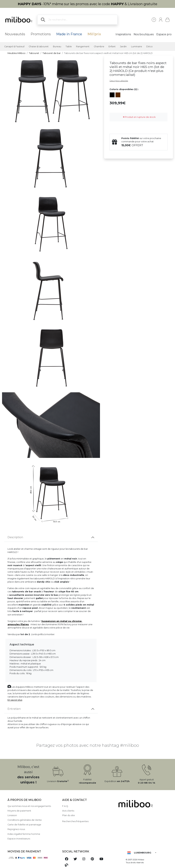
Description (15, 537)
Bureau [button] (57, 46)
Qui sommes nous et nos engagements (29, 806)
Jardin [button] (123, 46)
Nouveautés (15, 34)
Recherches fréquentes (75, 821)
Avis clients (68, 811)
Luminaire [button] (137, 46)
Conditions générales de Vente (25, 820)
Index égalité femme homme (24, 834)
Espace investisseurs (19, 839)
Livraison (12, 815)
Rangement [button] (83, 46)
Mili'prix (94, 34)
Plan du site (69, 815)
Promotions (41, 34)
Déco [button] (149, 46)
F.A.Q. (65, 806)
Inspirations (123, 34)
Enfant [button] (112, 46)
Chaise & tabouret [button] (39, 46)
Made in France (69, 34)
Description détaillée (119, 81)
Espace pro (164, 34)
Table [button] (69, 46)
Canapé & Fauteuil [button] (14, 46)
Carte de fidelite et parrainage (24, 825)
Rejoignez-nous (16, 829)
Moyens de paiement (19, 811)
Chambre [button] (99, 46)
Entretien (14, 709)
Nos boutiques (144, 34)
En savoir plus (15, 700)
